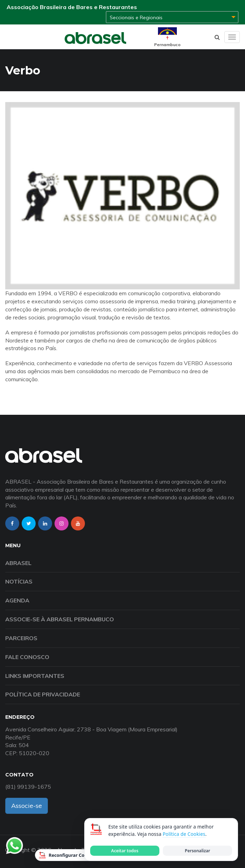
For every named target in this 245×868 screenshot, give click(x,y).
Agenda (17, 600)
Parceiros (21, 638)
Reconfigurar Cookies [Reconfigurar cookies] (67, 855)
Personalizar (197, 851)
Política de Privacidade (43, 694)
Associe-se (27, 806)
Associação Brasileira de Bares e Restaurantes (72, 7)
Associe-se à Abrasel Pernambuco (60, 619)
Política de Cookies (184, 834)
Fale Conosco (27, 657)
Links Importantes (35, 676)
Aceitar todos (125, 851)
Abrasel (18, 563)
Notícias (19, 581)
